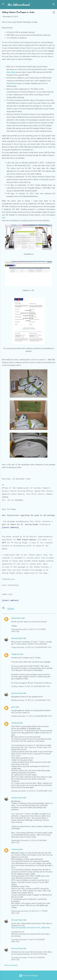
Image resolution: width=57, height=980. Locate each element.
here (31, 150)
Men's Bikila (11, 72)
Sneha (14, 83)
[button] (54, 13)
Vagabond (15, 654)
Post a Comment (11, 965)
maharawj (15, 723)
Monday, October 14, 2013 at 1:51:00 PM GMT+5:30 (31, 700)
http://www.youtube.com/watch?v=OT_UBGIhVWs (31, 928)
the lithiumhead (19, 4)
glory (13, 707)
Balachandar (16, 618)
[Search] (54, 5)
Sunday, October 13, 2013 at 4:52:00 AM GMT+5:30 (31, 686)
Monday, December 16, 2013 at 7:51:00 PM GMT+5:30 (32, 791)
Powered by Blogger (28, 976)
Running (11, 609)
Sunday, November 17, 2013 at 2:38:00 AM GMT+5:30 (31, 716)
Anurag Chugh (17, 638)
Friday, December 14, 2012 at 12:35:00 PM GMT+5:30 (31, 647)
